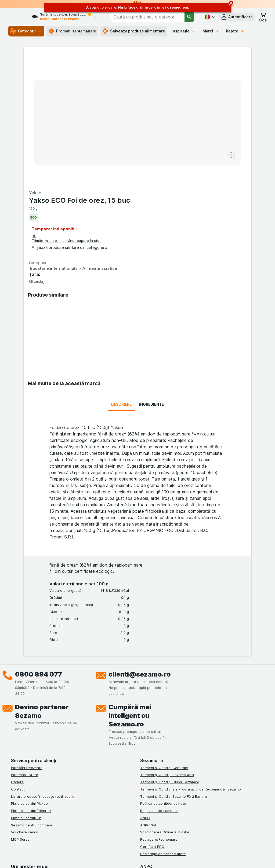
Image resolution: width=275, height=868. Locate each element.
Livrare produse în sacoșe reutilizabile (43, 671)
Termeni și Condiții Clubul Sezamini (169, 657)
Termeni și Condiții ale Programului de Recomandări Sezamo (190, 664)
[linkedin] (40, 749)
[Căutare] (189, 17)
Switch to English (150, 835)
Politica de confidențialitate (163, 678)
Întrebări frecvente (27, 642)
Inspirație (184, 31)
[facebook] (14, 749)
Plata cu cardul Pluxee (29, 678)
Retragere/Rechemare (159, 714)
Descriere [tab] (121, 279)
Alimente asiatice (214, 139)
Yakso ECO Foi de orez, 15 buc (193, 71)
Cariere (17, 657)
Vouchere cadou (25, 707)
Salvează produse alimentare (134, 31)
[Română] (209, 17)
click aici (77, 822)
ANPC (145, 693)
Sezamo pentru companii (32, 700)
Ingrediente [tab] (151, 279)
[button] (237, 17)
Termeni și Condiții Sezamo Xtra (167, 650)
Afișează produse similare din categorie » (183, 118)
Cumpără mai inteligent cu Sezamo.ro (130, 590)
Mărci (211, 31)
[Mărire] (119, 140)
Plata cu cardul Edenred (31, 685)
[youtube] (53, 749)
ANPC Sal (148, 700)
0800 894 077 (39, 549)
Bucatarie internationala (168, 139)
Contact (18, 664)
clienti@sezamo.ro (140, 549)
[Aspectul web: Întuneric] (167, 857)
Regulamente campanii (159, 685)
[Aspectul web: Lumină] (140, 857)
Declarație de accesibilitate (163, 729)
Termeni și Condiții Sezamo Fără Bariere (173, 671)
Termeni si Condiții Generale (164, 642)
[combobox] (154, 17)
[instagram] (27, 749)
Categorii (26, 31)
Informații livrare (25, 650)
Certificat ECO (152, 721)
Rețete (235, 31)
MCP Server (21, 714)
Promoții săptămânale (73, 31)
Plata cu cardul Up (26, 693)
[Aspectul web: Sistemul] (113, 857)
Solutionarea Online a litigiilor (165, 707)
